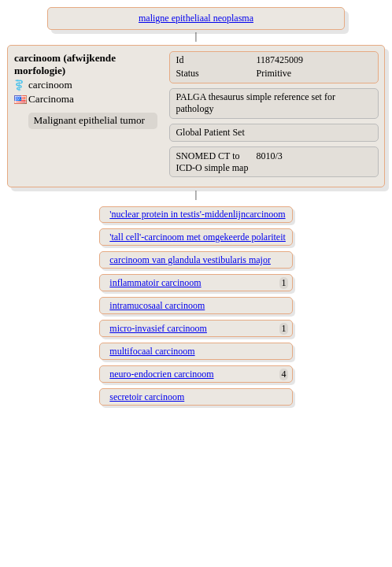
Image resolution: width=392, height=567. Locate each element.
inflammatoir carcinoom (155, 283)
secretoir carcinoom (147, 397)
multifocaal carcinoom (152, 351)
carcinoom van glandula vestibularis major (190, 260)
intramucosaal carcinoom (157, 306)
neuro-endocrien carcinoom (161, 374)
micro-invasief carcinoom (158, 328)
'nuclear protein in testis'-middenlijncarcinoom (197, 214)
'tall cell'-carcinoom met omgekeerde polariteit (198, 237)
